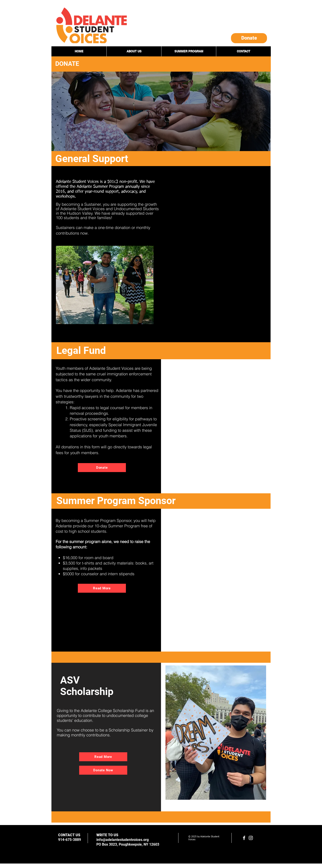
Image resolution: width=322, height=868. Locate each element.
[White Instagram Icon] (251, 838)
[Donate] (249, 38)
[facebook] (244, 838)
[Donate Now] (103, 770)
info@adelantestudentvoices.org (123, 840)
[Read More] (102, 588)
